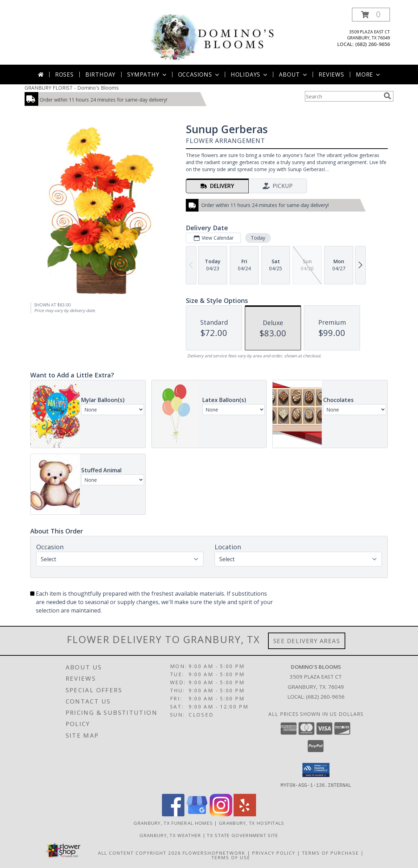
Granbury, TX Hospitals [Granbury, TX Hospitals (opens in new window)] (252, 823)
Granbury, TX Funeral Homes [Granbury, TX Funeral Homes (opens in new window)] (173, 823)
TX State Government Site (243, 835)
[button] (371, 15)
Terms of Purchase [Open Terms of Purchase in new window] (331, 853)
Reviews (331, 75)
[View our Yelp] (245, 814)
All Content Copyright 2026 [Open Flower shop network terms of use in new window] (139, 853)
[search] (387, 96)
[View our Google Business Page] (197, 814)
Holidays (250, 75)
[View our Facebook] (173, 814)
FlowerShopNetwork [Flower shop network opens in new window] (214, 853)
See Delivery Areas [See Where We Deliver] (307, 641)
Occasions (199, 75)
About (294, 75)
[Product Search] (343, 96)
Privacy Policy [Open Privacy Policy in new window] (274, 853)
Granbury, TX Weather (170, 835)
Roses (64, 75)
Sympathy (147, 75)
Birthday (100, 75)
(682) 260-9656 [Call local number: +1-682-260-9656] (373, 44)
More (369, 75)
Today (258, 238)
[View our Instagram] (221, 814)
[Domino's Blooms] (212, 36)
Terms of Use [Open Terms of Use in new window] (231, 857)
